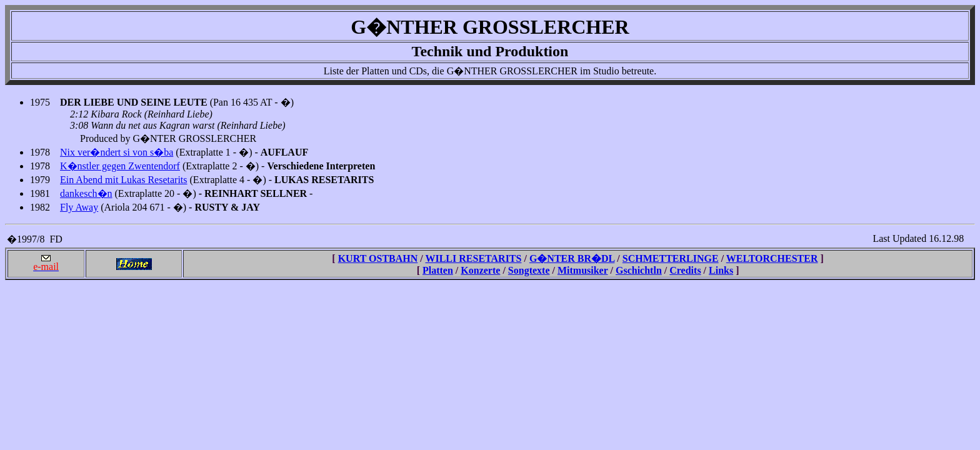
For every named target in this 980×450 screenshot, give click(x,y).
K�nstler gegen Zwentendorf (120, 166)
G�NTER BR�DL (572, 258)
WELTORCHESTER (772, 258)
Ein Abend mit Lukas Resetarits (124, 180)
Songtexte (529, 270)
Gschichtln (639, 270)
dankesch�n (86, 193)
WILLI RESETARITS (473, 258)
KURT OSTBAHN (378, 258)
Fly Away (79, 207)
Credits (685, 270)
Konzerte (480, 270)
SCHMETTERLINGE (671, 258)
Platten (438, 270)
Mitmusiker (583, 270)
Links (721, 270)
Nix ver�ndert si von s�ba (117, 152)
